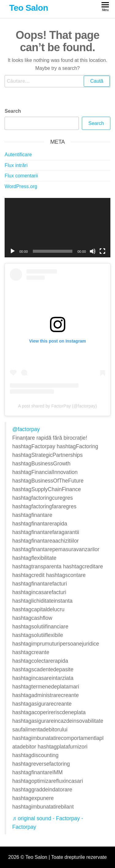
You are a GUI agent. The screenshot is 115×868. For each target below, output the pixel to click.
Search (13, 111)
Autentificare (18, 155)
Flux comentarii (21, 176)
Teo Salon (29, 8)
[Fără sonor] (93, 251)
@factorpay (26, 429)
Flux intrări (16, 165)
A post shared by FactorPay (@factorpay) (57, 406)
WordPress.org (21, 186)
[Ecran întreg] (102, 251)
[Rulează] (13, 251)
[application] (57, 228)
